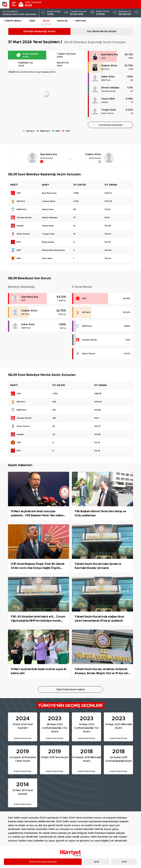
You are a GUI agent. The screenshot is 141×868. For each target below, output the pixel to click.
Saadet (105, 102)
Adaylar (62, 21)
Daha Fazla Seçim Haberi (71, 690)
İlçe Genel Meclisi (102, 31)
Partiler (81, 21)
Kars (32, 21)
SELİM (46, 21)
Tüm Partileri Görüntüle (111, 125)
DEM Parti (106, 80)
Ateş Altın (47, 258)
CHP (103, 58)
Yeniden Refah (108, 91)
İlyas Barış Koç (110, 55)
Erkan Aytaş (48, 242)
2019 (96, 862)
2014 (124, 862)
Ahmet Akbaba (110, 88)
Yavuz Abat (108, 99)
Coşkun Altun (109, 66)
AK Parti (105, 69)
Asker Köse (108, 77)
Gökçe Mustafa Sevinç (53, 250)
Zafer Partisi (107, 113)
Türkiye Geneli (13, 21)
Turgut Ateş (108, 110)
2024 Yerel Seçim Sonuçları (43, 862)
